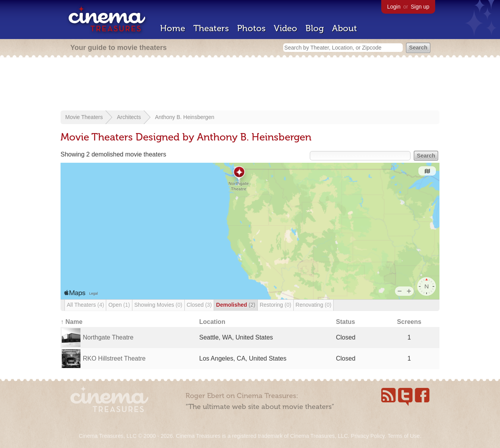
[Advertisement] (250, 85)
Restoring (276, 305)
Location (212, 322)
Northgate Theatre (108, 337)
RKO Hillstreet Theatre (114, 358)
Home (173, 28)
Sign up (420, 7)
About (345, 28)
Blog (315, 28)
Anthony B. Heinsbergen (185, 117)
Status (346, 322)
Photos (251, 28)
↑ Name (71, 322)
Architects (129, 117)
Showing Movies (158, 305)
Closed (199, 305)
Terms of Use (404, 436)
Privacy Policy (368, 436)
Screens (409, 322)
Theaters (211, 28)
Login (394, 7)
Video (286, 28)
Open (119, 305)
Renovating (314, 305)
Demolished (236, 305)
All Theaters (85, 305)
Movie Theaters (84, 117)
